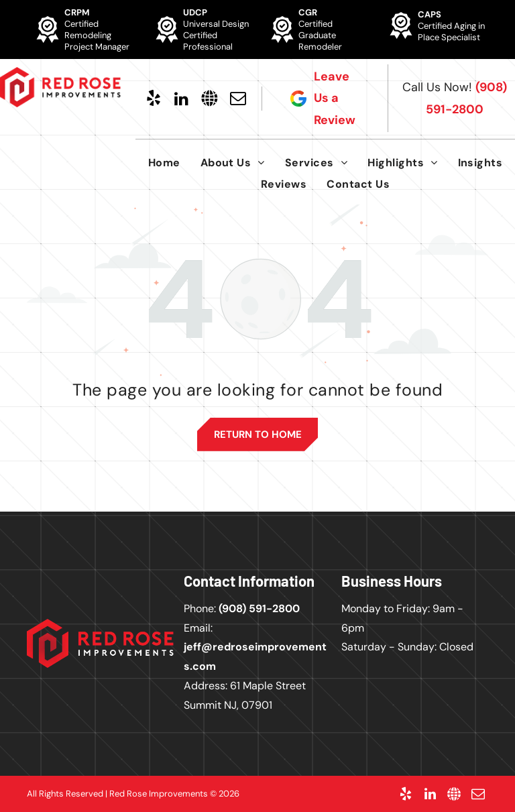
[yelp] (154, 99)
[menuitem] (164, 163)
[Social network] (210, 99)
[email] (238, 99)
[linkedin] (182, 99)
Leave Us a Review (335, 98)
